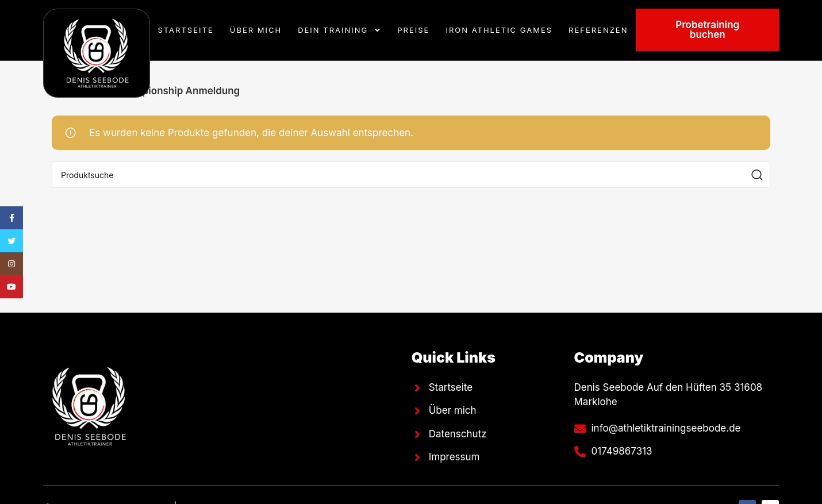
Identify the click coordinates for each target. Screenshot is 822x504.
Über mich (256, 30)
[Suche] (411, 175)
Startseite (186, 30)
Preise (413, 30)
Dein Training (339, 30)
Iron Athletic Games (499, 30)
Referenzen (598, 30)
